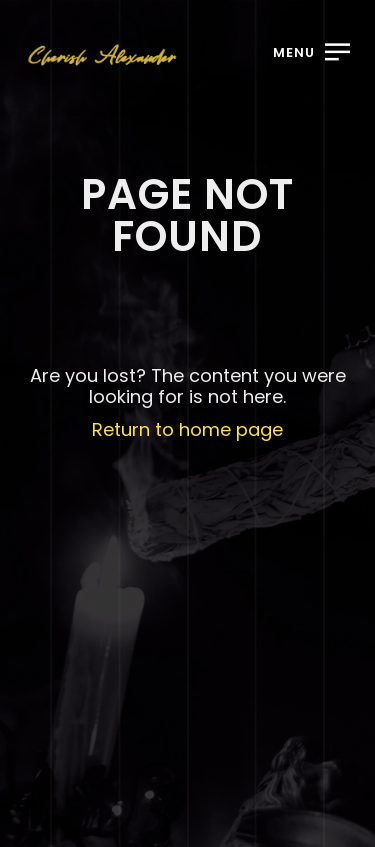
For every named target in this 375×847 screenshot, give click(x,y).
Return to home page (187, 429)
